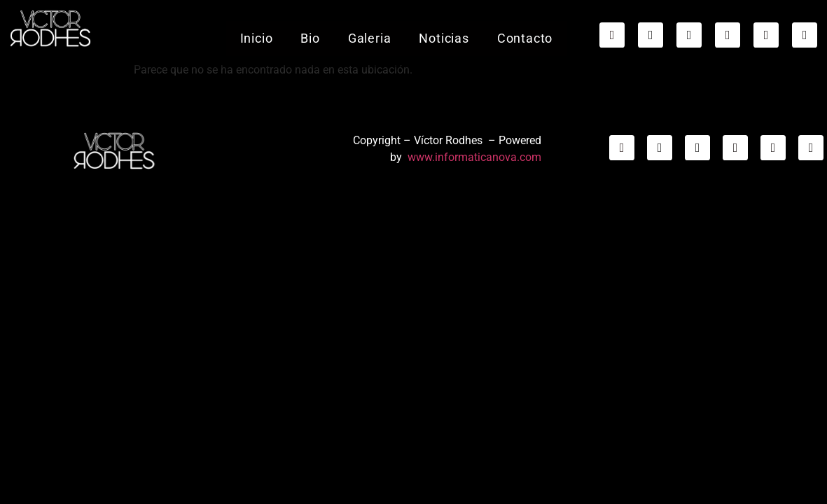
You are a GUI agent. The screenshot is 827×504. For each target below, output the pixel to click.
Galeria (369, 29)
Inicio (256, 29)
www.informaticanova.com (474, 157)
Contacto (524, 29)
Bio (310, 29)
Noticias (444, 29)
